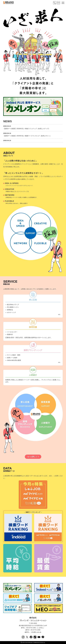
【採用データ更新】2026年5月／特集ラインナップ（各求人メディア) (26, 129)
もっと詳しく (33, 457)
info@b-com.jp (36, 632)
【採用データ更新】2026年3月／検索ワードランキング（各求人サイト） (27, 136)
